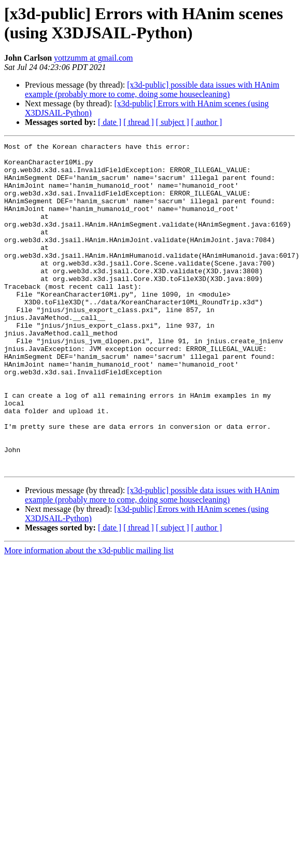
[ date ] (110, 122)
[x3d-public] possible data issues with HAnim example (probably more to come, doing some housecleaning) (152, 89)
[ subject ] (173, 122)
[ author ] (207, 122)
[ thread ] (139, 122)
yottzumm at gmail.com (93, 58)
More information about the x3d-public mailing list (89, 616)
